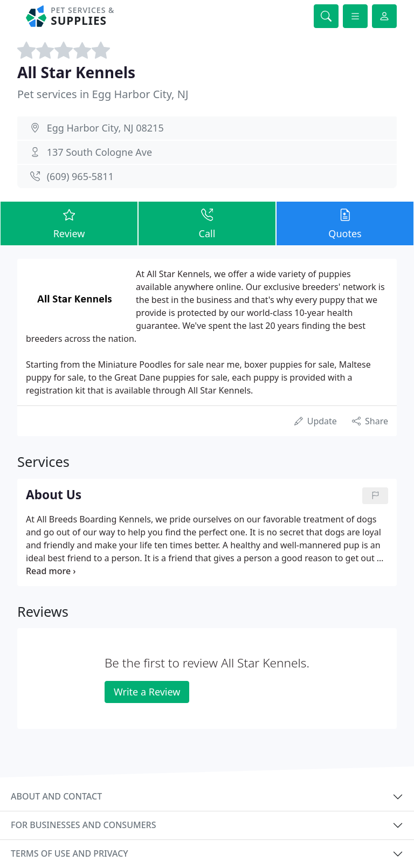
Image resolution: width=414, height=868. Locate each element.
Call (207, 223)
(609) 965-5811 (80, 176)
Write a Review (147, 692)
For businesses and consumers (83, 825)
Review (69, 223)
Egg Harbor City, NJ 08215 (105, 128)
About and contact (56, 796)
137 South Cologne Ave (99, 152)
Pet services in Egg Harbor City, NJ (103, 94)
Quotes (345, 223)
